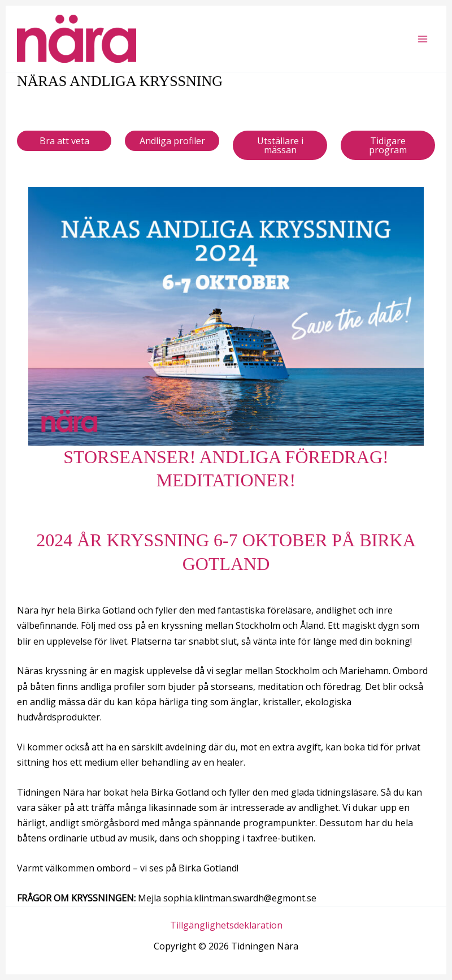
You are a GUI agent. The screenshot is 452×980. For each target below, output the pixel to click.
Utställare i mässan (280, 145)
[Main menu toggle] (423, 39)
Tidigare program (388, 145)
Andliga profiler (172, 141)
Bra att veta (64, 141)
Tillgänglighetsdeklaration (226, 925)
